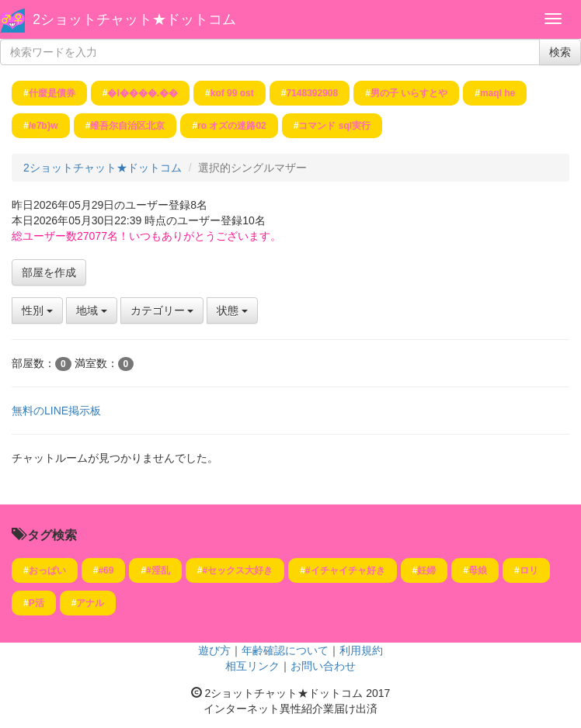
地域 (92, 310)
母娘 (478, 570)
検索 (560, 52)
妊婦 (426, 570)
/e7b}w (43, 126)
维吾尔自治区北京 (127, 126)
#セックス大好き (237, 570)
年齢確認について (285, 650)
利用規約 (361, 650)
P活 (37, 603)
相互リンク (252, 666)
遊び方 (214, 650)
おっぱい (47, 570)
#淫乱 (158, 570)
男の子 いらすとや (409, 93)
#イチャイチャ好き (345, 570)
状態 (232, 310)
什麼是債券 (52, 93)
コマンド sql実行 (334, 126)
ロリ (529, 570)
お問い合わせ (323, 666)
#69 (106, 570)
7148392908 (312, 93)
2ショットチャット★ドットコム (134, 19)
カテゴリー (162, 310)
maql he (498, 93)
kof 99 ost (232, 93)
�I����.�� (143, 93)
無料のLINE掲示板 (56, 411)
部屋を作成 (49, 272)
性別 (37, 310)
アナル (90, 603)
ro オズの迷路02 (232, 126)
